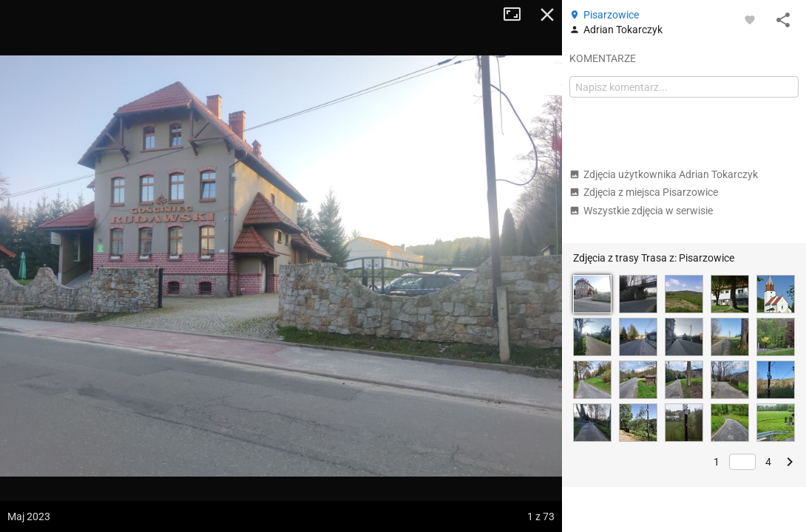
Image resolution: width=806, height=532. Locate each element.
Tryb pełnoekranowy (518, 15)
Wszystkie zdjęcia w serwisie (641, 211)
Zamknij (547, 15)
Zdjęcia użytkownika (664, 174)
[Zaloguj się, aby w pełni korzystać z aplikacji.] (750, 19)
